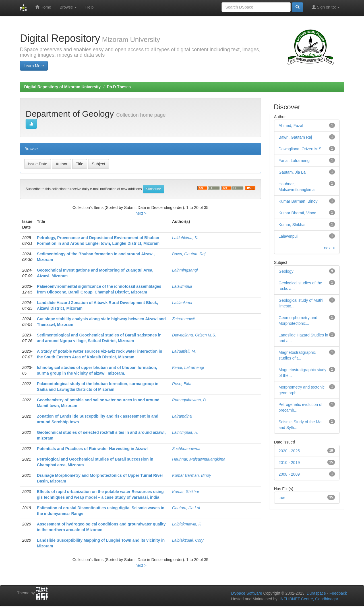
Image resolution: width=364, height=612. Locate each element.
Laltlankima (182, 303)
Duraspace (316, 593)
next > (141, 213)
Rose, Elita (182, 384)
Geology (286, 271)
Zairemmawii (183, 319)
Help (89, 7)
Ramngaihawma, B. (189, 400)
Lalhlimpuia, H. (185, 432)
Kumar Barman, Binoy (192, 475)
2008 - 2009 (289, 474)
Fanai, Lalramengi (188, 367)
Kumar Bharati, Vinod (298, 213)
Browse (68, 7)
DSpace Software (247, 593)
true (282, 498)
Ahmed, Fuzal (291, 126)
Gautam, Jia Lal (186, 508)
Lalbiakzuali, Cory (188, 540)
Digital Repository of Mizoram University (62, 87)
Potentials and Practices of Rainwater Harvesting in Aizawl (92, 449)
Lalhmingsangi (185, 270)
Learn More (34, 66)
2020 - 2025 (289, 451)
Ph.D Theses (119, 87)
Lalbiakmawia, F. (187, 524)
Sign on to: (326, 7)
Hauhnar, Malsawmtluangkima (199, 459)
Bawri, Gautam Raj (189, 254)
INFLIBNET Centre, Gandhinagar (308, 599)
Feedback (338, 593)
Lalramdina (182, 416)
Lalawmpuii (182, 286)
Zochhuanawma (186, 449)
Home (43, 7)
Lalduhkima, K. (185, 238)
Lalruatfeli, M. (184, 351)
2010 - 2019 (289, 463)
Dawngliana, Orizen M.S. (194, 335)
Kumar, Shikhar (186, 492)
